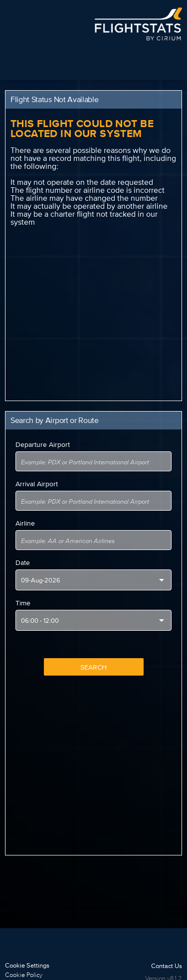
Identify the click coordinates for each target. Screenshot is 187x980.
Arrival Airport (37, 484)
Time (23, 603)
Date (23, 562)
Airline (25, 523)
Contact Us (167, 966)
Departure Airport (43, 444)
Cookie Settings (27, 965)
